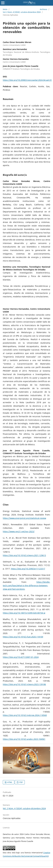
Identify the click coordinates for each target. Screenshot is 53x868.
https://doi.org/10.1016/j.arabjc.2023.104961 (24, 739)
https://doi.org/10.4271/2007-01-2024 (21, 657)
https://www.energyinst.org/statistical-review (24, 518)
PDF (21, 782)
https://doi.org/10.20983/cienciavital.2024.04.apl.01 (27, 80)
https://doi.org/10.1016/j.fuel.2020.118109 (23, 637)
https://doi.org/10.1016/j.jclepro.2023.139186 (24, 684)
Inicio (5, 9)
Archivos (43, 9)
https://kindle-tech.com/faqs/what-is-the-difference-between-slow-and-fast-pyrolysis (26, 586)
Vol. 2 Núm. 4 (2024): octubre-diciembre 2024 (22, 12)
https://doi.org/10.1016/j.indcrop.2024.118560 (25, 715)
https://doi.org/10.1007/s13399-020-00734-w (24, 613)
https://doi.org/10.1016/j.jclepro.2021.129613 (24, 555)
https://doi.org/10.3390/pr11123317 (28, 569)
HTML (10, 782)
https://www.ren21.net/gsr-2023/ (19, 531)
